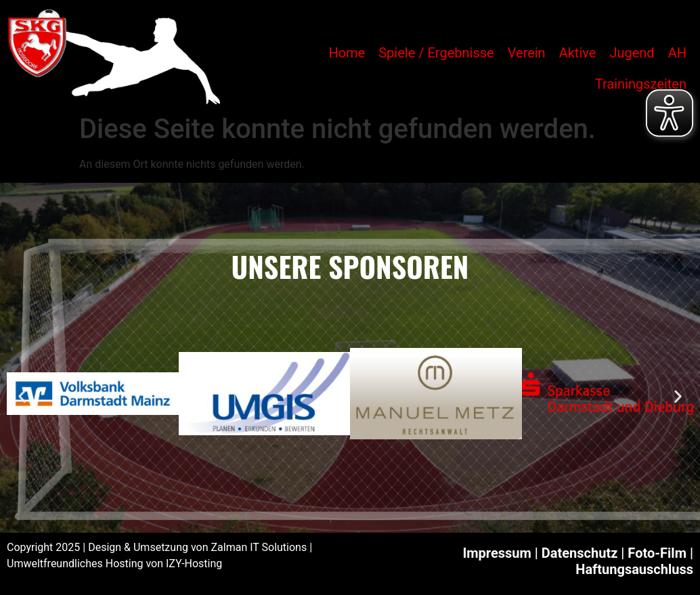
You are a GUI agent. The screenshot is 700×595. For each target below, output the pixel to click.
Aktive (578, 53)
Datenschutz (580, 553)
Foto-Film (657, 553)
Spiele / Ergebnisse (436, 53)
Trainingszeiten (641, 84)
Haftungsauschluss (634, 569)
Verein (527, 53)
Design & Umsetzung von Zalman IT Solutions (197, 547)
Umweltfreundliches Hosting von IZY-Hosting (114, 564)
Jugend (632, 53)
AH (677, 53)
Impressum (497, 553)
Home (347, 53)
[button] (22, 396)
